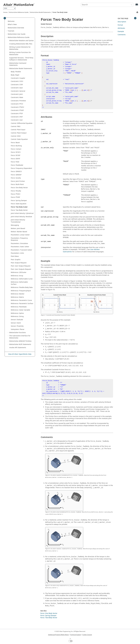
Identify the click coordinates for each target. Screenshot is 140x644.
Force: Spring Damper (19, 201)
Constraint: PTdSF (17, 110)
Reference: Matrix (17, 297)
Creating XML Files (21, 44)
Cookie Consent (87, 635)
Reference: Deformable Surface (19, 283)
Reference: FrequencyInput (21, 291)
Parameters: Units (17, 253)
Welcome (11, 21)
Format (120, 25)
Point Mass (15, 256)
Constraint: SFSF (17, 117)
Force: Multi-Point (17, 184)
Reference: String (17, 316)
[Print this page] (137, 12)
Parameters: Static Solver (20, 247)
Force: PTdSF (15, 197)
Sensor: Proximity (17, 326)
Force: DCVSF (16, 155)
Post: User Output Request (21, 266)
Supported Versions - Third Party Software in (21, 59)
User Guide (17, 34)
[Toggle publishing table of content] (5, 18)
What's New (12, 24)
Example (121, 31)
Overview (16, 28)
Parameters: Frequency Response (19, 239)
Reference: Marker (18, 294)
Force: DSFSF (15, 159)
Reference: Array (17, 276)
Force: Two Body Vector (19, 210)
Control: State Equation (19, 139)
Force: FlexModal (17, 165)
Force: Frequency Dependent (21, 168)
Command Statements (18, 64)
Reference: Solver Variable (20, 310)
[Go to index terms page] (134, 6)
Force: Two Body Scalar (60, 12)
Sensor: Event (16, 323)
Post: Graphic (16, 260)
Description (122, 22)
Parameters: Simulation (19, 243)
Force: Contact (16, 149)
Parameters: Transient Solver (21, 250)
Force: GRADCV (16, 172)
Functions (18, 333)
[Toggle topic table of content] (135, 18)
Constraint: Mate (17, 97)
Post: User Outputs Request (21, 269)
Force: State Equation (19, 204)
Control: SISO (16, 136)
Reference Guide (19, 12)
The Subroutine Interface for (20, 337)
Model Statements (40, 12)
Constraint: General (18, 91)
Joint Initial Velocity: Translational (18, 221)
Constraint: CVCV (17, 81)
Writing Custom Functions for (20, 54)
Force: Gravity (16, 178)
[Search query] (107, 5)
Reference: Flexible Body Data (22, 287)
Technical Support (76, 635)
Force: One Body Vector (19, 188)
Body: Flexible (16, 72)
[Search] (131, 5)
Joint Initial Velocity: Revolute (21, 217)
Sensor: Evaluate (17, 320)
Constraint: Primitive (18, 101)
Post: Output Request (19, 263)
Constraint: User (17, 120)
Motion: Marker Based (19, 232)
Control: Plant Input (18, 130)
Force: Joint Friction (18, 181)
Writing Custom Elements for (20, 48)
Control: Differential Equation (22, 123)
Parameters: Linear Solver (20, 235)
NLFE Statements (20, 344)
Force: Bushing (16, 146)
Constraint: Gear (17, 88)
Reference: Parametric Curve (21, 300)
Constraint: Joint (17, 94)
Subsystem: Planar (18, 329)
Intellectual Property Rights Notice (58, 635)
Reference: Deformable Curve (22, 279)
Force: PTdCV (16, 194)
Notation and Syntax (21, 41)
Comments (122, 35)
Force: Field (15, 162)
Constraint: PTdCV (17, 107)
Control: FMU (16, 126)
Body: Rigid (15, 75)
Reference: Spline (17, 313)
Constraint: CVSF (17, 85)
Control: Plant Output (19, 133)
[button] (7, 21)
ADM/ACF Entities (20, 341)
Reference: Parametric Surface (22, 304)
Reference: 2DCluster (19, 272)
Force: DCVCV (16, 152)
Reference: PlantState (19, 307)
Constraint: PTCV (17, 104)
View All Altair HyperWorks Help (20, 354)
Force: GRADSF (16, 175)
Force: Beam (15, 143)
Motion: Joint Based (18, 228)
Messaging (15, 225)
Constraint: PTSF (17, 114)
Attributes (121, 28)
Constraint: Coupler (18, 78)
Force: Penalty (16, 191)
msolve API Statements (18, 348)
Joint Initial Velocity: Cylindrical (22, 213)
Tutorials (11, 31)
